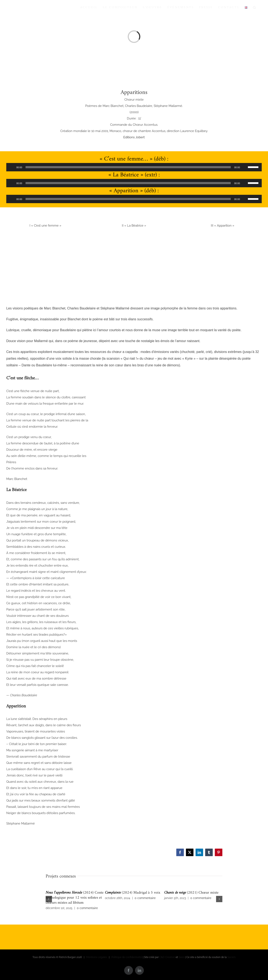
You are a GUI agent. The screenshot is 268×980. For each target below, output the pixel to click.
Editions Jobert (134, 137)
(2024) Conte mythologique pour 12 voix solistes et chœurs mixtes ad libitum (75, 898)
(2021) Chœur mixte (191, 893)
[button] (255, 7)
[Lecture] (12, 167)
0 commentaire (87, 908)
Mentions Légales (97, 957)
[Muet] (245, 167)
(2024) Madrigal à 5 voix (133, 893)
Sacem (231, 957)
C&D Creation (167, 957)
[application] (134, 167)
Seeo (182, 957)
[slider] (128, 167)
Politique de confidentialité (127, 957)
